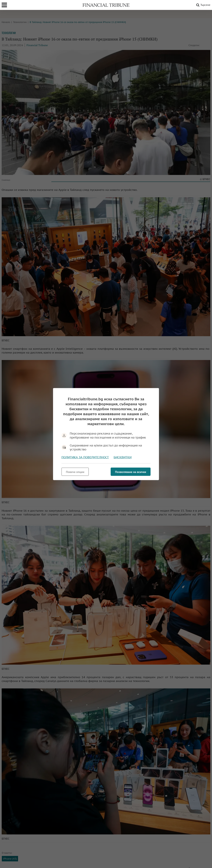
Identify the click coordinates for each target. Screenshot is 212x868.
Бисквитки (123, 457)
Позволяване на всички (131, 472)
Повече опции (75, 472)
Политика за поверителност (85, 457)
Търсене (203, 5)
